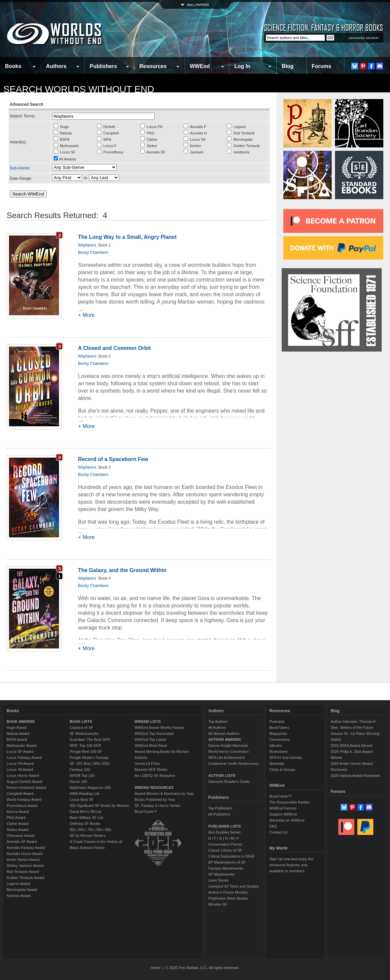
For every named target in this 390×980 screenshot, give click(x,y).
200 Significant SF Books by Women (99, 806)
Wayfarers (87, 245)
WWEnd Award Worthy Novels (159, 727)
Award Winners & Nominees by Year (164, 794)
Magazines (278, 733)
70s (90, 830)
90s (108, 830)
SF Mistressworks (84, 733)
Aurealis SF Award (22, 842)
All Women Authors (224, 733)
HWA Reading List (84, 794)
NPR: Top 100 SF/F (85, 746)
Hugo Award (17, 727)
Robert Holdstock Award (26, 788)
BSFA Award (17, 740)
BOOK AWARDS (21, 721)
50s (73, 830)
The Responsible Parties (289, 802)
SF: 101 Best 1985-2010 (89, 764)
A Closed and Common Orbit (114, 348)
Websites (277, 764)
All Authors (217, 727)
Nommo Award (19, 896)
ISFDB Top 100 (82, 776)
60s (82, 830)
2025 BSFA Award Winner (352, 746)
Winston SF (218, 904)
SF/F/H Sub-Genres (285, 758)
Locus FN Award (20, 764)
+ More (86, 315)
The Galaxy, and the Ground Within (122, 570)
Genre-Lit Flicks (147, 764)
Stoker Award (17, 830)
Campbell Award (20, 794)
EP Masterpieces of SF (227, 862)
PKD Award (16, 818)
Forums (321, 66)
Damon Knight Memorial (228, 746)
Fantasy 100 (80, 770)
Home (155, 968)
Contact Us (278, 832)
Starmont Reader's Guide (229, 782)
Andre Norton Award (23, 860)
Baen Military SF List (86, 818)
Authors (56, 66)
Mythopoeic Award (22, 746)
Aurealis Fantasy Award (26, 848)
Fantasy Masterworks (226, 868)
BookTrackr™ (146, 812)
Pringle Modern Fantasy (89, 758)
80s (99, 830)
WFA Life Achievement (227, 758)
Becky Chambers (93, 253)
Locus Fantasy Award (24, 758)
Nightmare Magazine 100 (90, 788)
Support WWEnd (283, 814)
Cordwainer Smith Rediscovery (233, 764)
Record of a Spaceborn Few (113, 459)
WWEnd (200, 66)
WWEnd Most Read (151, 746)
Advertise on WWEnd (287, 820)
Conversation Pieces (225, 844)
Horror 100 (78, 782)
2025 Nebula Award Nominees (355, 776)
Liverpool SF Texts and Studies (233, 886)
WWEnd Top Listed (150, 740)
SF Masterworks (221, 874)
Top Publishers (220, 808)
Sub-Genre (19, 168)
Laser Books (218, 880)
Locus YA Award (20, 770)
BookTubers (279, 727)
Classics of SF (81, 727)
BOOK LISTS (81, 721)
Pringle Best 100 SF (86, 752)
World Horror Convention (228, 752)
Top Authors (218, 721)
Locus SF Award (20, 752)
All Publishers (219, 814)
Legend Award (18, 884)
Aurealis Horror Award (24, 854)
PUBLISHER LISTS (225, 826)
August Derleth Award (24, 782)
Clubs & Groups (282, 770)
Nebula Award (18, 733)
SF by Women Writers (87, 836)
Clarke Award (17, 824)
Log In (242, 66)
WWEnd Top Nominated (154, 733)
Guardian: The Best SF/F (90, 740)
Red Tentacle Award (23, 872)
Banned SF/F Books (151, 770)
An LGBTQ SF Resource (155, 776)
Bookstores (278, 752)
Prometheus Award (22, 806)
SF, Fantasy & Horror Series (157, 806)
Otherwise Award (20, 836)
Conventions (279, 740)
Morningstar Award (22, 890)
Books (13, 66)
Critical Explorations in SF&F (232, 856)
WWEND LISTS (148, 721)
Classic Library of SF (225, 850)
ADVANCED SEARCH (363, 38)
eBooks (275, 746)
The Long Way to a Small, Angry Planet (127, 237)
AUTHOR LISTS (222, 776)
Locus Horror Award (23, 776)
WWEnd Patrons (283, 808)
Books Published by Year (155, 800)
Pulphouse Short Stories (228, 898)
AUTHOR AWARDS (225, 740)
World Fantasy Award (24, 800)
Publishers (103, 66)
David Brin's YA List (85, 812)
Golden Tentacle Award (25, 878)
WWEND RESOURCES (154, 788)
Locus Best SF (82, 800)
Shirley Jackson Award (25, 866)
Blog (288, 66)
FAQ (273, 826)
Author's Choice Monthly (228, 892)
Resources (153, 66)
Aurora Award (18, 812)
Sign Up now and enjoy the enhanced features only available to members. (291, 865)
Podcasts (277, 721)
